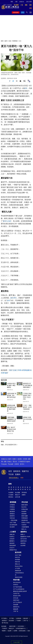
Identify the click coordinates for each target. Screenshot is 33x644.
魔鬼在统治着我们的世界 (20, 591)
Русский (11, 464)
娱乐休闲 (18, 552)
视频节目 (25, 471)
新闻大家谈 (25, 505)
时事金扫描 (25, 509)
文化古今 (12, 548)
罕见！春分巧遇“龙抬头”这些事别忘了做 (11, 429)
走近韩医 (23, 545)
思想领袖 (24, 514)
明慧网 (4, 631)
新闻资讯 (17, 471)
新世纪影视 (22, 631)
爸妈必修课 (13, 545)
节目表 (11, 474)
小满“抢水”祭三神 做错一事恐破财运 (11, 385)
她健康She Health (25, 537)
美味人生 (17, 564)
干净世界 (4, 628)
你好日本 (17, 557)
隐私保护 (26, 618)
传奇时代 (16, 585)
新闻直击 (12, 514)
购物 (22, 478)
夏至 (26, 88)
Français (4, 464)
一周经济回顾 (13, 520)
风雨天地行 (16, 600)
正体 (27, 2)
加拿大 (15, 459)
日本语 (17, 464)
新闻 (10, 484)
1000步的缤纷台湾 (19, 574)
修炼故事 (16, 609)
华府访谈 (12, 518)
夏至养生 (5, 291)
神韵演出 (11, 497)
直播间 (18, 474)
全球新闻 (12, 505)
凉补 (8, 300)
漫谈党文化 (16, 607)
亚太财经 (12, 527)
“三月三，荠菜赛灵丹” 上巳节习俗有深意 (27, 407)
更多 (29, 631)
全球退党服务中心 (21, 628)
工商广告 (16, 611)
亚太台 (15, 462)
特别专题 (16, 580)
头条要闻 (11, 492)
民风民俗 (15, 41)
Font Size (24, 81)
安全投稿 (11, 621)
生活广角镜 (18, 555)
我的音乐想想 (19, 577)
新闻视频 (13, 502)
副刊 (6, 41)
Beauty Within (19, 566)
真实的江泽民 (17, 596)
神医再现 (23, 543)
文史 (10, 41)
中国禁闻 (12, 509)
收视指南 (19, 618)
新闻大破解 (25, 516)
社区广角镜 (13, 523)
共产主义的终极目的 (19, 589)
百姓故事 (16, 605)
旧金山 (9, 462)
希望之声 (11, 628)
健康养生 (24, 532)
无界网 (15, 631)
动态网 (10, 631)
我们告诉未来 (17, 582)
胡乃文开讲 (24, 539)
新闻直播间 (16, 12)
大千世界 (17, 568)
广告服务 (18, 621)
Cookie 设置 (16, 642)
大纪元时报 (21, 626)
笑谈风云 (12, 537)
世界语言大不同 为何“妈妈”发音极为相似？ (28, 385)
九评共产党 (16, 593)
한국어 (22, 464)
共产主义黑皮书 (18, 602)
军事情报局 (25, 518)
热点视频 (18, 492)
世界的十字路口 (26, 523)
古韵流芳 (12, 539)
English (28, 462)
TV (23, 12)
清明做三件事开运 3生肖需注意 (27, 419)
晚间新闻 (12, 511)
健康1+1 (23, 534)
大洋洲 (25, 459)
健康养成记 (24, 541)
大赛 (16, 2)
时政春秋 (24, 511)
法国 (5, 462)
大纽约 (9, 459)
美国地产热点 (13, 550)
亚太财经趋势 (13, 525)
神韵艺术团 (12, 626)
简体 (31, 2)
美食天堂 (17, 562)
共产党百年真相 (18, 587)
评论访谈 (25, 502)
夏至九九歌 (7, 212)
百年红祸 (16, 598)
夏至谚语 (5, 178)
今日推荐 (11, 495)
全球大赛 (18, 497)
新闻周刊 (12, 516)
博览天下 (18, 495)
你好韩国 (17, 560)
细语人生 (24, 529)
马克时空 (24, 525)
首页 (2, 41)
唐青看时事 (25, 520)
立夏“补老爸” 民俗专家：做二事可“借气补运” (12, 395)
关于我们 (12, 618)
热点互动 (24, 507)
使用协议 (4, 621)
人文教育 (13, 532)
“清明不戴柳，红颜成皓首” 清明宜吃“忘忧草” (11, 419)
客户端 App (5, 623)
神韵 (12, 2)
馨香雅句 (12, 541)
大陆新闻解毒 (25, 527)
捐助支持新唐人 (14, 478)
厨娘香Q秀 (18, 571)
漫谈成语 (12, 543)
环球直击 (12, 507)
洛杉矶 (20, 459)
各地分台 (22, 2)
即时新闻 (24, 492)
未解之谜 (12, 534)
